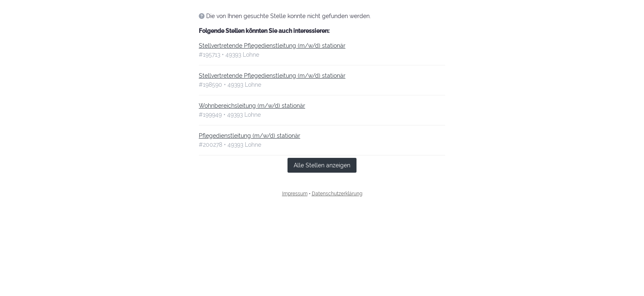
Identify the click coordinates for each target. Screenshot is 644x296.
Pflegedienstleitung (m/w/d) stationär (250, 136)
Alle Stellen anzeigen (322, 165)
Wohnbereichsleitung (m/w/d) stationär (252, 106)
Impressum (295, 194)
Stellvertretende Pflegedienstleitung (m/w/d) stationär (272, 46)
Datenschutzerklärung (337, 194)
